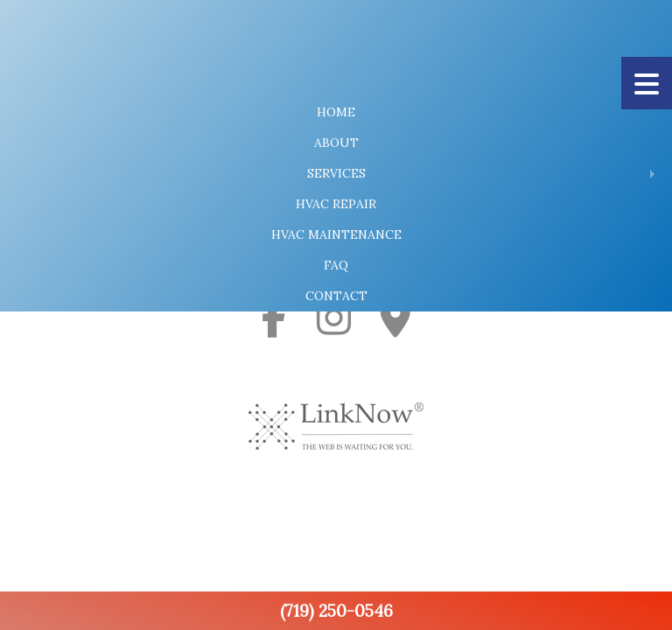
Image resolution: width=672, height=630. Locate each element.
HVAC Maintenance (336, 234)
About (336, 143)
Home (336, 112)
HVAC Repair (336, 204)
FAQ (336, 265)
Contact (336, 296)
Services (336, 173)
